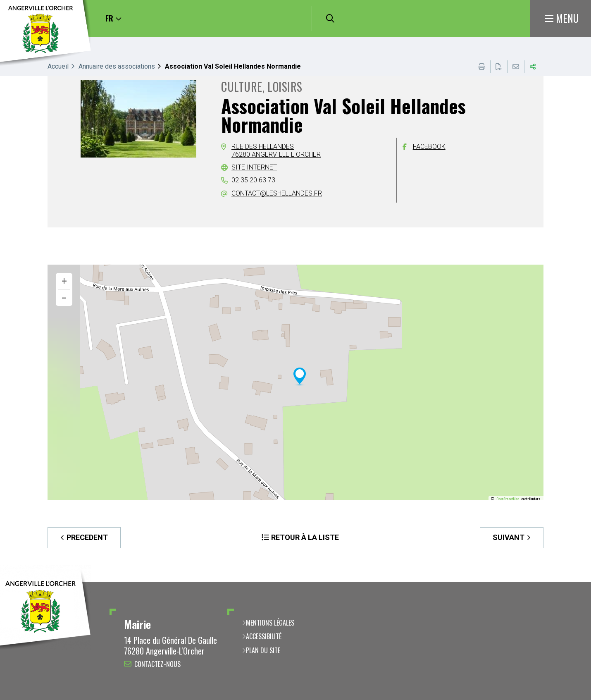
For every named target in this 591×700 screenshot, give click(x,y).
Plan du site (263, 650)
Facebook (429, 147)
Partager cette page (533, 67)
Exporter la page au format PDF (499, 67)
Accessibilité (264, 636)
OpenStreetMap (508, 499)
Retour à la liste (305, 537)
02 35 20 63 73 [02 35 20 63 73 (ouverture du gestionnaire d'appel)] (253, 180)
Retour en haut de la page (572, 582)
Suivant (509, 537)
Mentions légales (270, 623)
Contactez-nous (157, 664)
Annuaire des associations (117, 66)
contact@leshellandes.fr (277, 193)
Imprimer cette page (482, 67)
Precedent (87, 537)
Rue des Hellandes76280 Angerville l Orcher (276, 150)
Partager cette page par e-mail (516, 67)
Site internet (254, 167)
